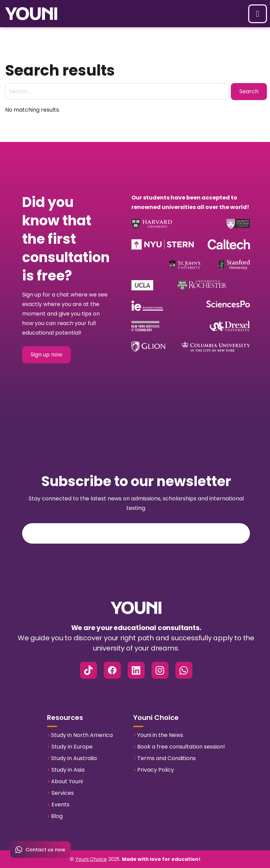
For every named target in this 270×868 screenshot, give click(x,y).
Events (58, 805)
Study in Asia (66, 770)
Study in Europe (70, 747)
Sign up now (46, 355)
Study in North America (80, 735)
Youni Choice (91, 859)
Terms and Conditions (164, 758)
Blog (55, 816)
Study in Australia (72, 758)
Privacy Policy (154, 770)
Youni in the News (158, 735)
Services (60, 793)
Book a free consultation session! (179, 747)
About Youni (65, 782)
